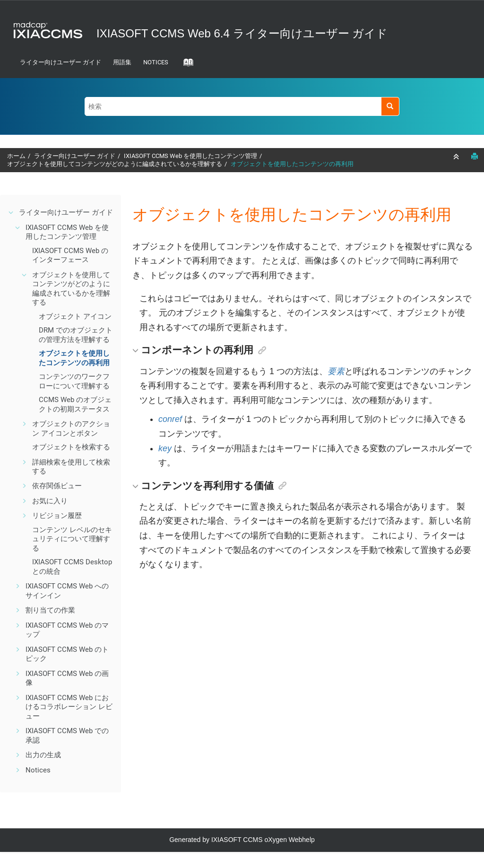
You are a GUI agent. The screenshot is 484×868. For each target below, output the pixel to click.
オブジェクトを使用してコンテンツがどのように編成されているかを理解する (115, 164)
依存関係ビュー (57, 486)
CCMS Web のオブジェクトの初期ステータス (75, 404)
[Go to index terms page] (185, 65)
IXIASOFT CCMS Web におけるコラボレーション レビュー (69, 707)
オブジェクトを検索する (71, 447)
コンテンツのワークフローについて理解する (74, 381)
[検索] (390, 106)
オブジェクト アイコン (75, 316)
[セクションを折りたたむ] (457, 157)
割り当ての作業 (50, 610)
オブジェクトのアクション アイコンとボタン (71, 429)
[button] (11, 212)
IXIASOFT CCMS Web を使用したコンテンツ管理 (190, 156)
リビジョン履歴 (57, 516)
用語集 (122, 62)
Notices (156, 62)
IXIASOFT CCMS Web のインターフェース (70, 255)
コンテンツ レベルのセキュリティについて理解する (72, 539)
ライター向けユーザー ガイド (60, 62)
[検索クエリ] (242, 106)
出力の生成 (43, 755)
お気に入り (50, 501)
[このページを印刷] (475, 156)
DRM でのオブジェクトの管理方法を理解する (76, 335)
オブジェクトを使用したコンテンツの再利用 (292, 164)
